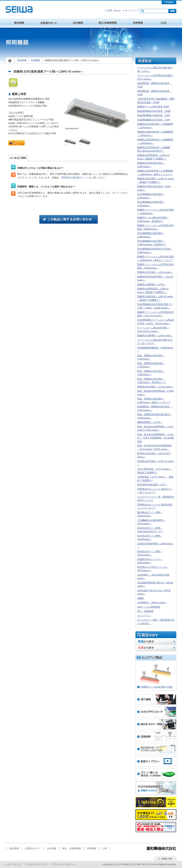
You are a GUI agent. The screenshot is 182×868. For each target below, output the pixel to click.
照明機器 (36, 60)
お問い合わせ (114, 11)
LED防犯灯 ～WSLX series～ (152, 603)
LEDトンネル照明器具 (149, 607)
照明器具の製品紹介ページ (75, 178)
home (11, 60)
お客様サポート (49, 23)
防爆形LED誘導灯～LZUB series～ (155, 336)
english (169, 2)
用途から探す (156, 641)
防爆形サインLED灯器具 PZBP (153, 107)
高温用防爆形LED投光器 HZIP (154, 115)
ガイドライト (144, 616)
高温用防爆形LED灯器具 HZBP (154, 111)
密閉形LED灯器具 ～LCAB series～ (155, 387)
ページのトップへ (165, 859)
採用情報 (138, 23)
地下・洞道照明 (145, 611)
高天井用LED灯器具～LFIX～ (152, 485)
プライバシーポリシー (64, 864)
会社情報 (78, 23)
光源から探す (156, 648)
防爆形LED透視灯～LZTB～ (152, 284)
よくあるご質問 (18, 158)
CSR (164, 23)
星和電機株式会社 (19, 9)
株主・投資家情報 (108, 23)
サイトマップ (132, 11)
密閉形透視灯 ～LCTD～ (150, 422)
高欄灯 (141, 598)
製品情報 (19, 23)
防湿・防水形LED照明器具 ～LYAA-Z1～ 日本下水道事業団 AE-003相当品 (156, 438)
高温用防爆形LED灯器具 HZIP (154, 120)
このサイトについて (37, 864)
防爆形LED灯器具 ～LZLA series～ (155, 272)
